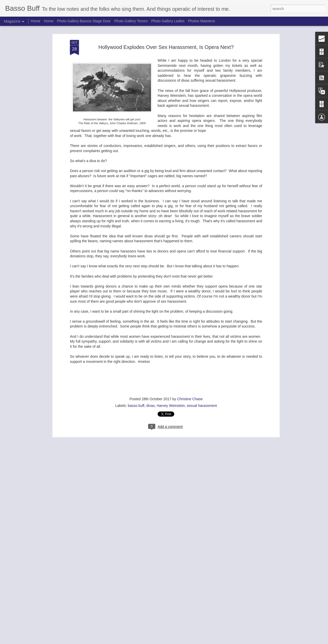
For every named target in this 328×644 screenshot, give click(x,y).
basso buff (136, 406)
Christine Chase (190, 399)
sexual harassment (202, 406)
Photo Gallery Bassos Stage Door (84, 21)
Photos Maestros (202, 21)
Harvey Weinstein (171, 406)
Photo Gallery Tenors (131, 21)
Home (35, 21)
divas (151, 406)
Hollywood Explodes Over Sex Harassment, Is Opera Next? (166, 47)
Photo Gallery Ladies (168, 21)
